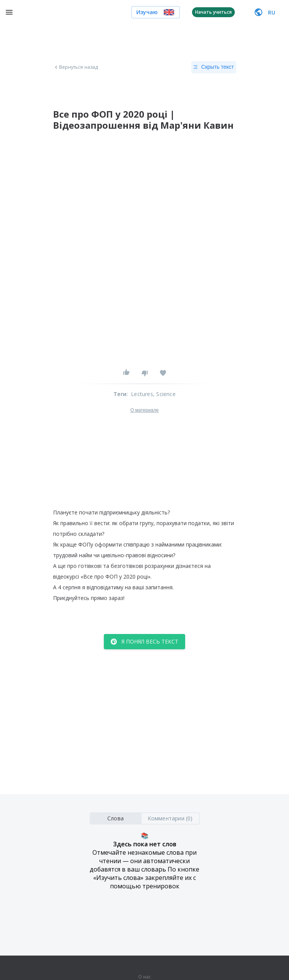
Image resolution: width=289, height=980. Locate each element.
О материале (144, 410)
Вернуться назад (76, 67)
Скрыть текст (214, 67)
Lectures (142, 394)
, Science (164, 394)
